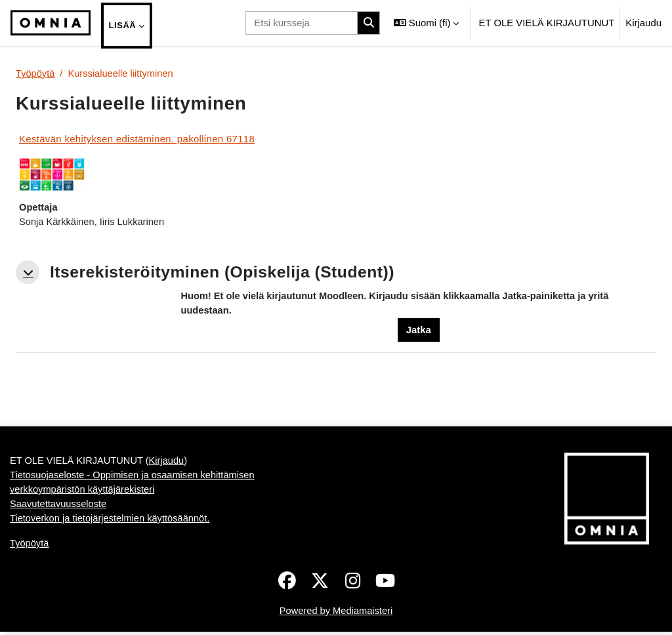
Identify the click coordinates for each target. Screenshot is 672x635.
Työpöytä (36, 74)
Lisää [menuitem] (123, 25)
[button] (426, 23)
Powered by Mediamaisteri (336, 614)
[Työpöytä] (51, 23)
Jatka (419, 331)
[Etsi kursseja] (302, 23)
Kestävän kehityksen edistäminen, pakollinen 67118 (137, 139)
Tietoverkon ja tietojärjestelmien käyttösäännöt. (112, 521)
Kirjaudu (643, 23)
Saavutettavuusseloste (59, 507)
